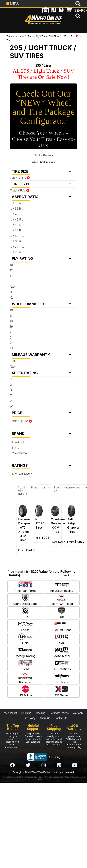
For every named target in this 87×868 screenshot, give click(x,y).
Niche (25, 665)
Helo (25, 639)
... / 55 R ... (17, 230)
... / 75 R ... (17, 252)
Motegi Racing (25, 652)
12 (11, 270)
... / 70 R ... (17, 247)
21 (11, 337)
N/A (13, 287)
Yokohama (19, 453)
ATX (25, 613)
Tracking (40, 713)
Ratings (43, 465)
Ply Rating (43, 258)
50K (13, 361)
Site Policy (29, 718)
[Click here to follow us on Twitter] (28, 765)
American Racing (62, 587)
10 (11, 265)
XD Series (62, 691)
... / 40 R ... (17, 214)
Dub (62, 613)
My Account (11, 713)
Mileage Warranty (43, 355)
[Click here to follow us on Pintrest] (59, 765)
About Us (45, 718)
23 (11, 348)
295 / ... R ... (20, 178)
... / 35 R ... (17, 209)
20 (12, 332)
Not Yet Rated (22, 474)
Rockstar (25, 678)
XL (12, 298)
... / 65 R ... (17, 241)
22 (11, 343)
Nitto (16, 448)
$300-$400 (22, 421)
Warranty (78, 713)
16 (11, 310)
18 (11, 321)
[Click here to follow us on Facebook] (12, 765)
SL (12, 292)
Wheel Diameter (43, 304)
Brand (43, 434)
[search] (77, 17)
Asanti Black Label (25, 600)
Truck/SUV (19, 190)
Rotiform (62, 678)
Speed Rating (43, 373)
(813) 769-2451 (33, 734)
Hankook (18, 442)
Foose (25, 626)
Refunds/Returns (59, 713)
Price (43, 413)
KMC (62, 639)
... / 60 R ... (17, 236)
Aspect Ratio (43, 197)
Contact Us (61, 718)
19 (11, 327)
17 (11, 316)
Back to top (71, 575)
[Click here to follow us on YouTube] (75, 765)
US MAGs (25, 691)
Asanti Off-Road (62, 600)
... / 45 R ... (17, 219)
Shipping (26, 713)
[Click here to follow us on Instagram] (43, 765)
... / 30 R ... (17, 203)
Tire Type (43, 184)
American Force (25, 587)
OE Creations (62, 665)
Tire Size (43, 171)
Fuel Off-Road (62, 626)
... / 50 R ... (17, 225)
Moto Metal (62, 652)
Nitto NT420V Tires (41, 523)
